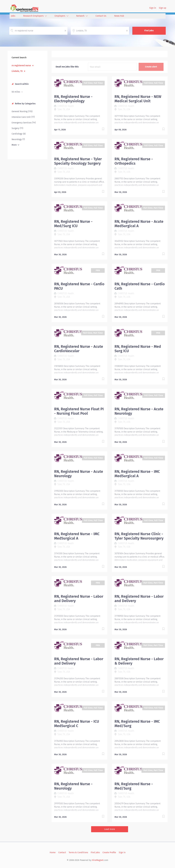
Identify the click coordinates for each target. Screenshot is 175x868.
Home (53, 852)
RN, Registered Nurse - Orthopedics (134, 161)
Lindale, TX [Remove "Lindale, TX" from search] (17, 71)
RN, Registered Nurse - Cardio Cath (140, 286)
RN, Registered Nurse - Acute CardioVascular (79, 349)
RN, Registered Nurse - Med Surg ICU (138, 349)
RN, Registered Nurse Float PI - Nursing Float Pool (79, 411)
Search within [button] (21, 84)
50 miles (16, 92)
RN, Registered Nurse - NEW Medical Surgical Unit (138, 99)
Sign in (153, 8)
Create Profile (109, 852)
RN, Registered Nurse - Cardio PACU (79, 286)
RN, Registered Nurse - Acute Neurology (139, 411)
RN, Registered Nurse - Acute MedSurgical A (139, 224)
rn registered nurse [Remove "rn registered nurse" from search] (21, 65)
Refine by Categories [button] (25, 104)
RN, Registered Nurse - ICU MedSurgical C (77, 724)
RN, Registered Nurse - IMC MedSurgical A (137, 474)
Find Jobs (149, 31)
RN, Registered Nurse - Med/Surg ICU (73, 224)
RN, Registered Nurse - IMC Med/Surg (137, 724)
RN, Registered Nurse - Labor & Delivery (139, 661)
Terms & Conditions (78, 852)
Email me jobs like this (67, 67)
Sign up (163, 8)
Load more (110, 829)
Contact (62, 852)
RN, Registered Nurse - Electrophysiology (73, 99)
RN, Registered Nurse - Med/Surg (134, 786)
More (14, 145)
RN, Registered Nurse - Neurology (73, 786)
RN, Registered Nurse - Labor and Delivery (79, 599)
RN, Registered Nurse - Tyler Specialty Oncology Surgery (78, 161)
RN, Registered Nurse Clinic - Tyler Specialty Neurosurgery (139, 536)
